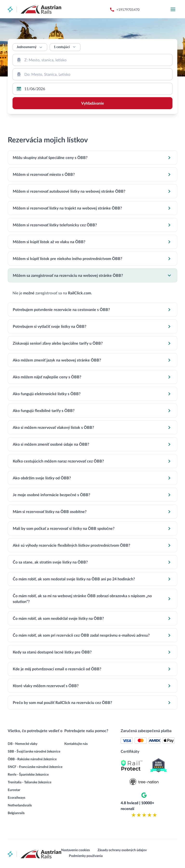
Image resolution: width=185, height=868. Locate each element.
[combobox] (92, 60)
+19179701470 (128, 10)
